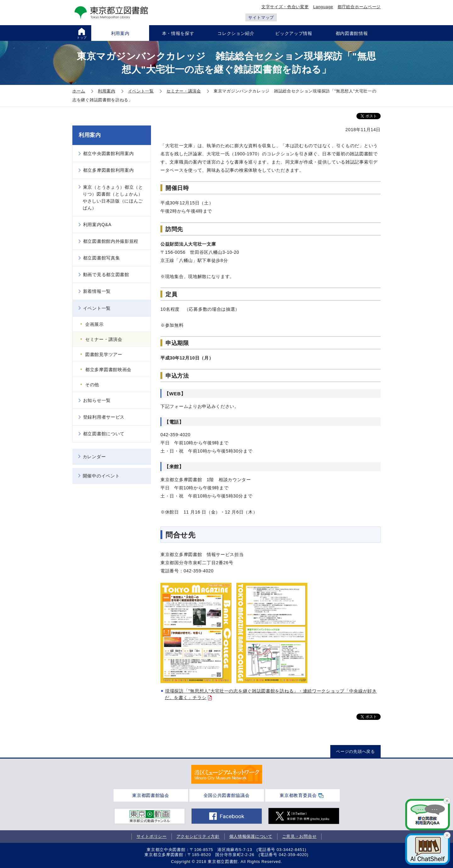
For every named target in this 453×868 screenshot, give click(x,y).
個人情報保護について (251, 836)
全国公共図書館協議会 (227, 795)
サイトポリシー (152, 836)
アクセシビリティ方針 (198, 836)
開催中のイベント (101, 476)
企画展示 (95, 324)
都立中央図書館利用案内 (109, 153)
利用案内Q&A (97, 225)
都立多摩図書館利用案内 (109, 170)
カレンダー (94, 457)
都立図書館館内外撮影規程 (111, 241)
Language (323, 7)
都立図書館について (104, 434)
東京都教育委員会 (298, 795)
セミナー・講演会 (104, 339)
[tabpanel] (227, 774)
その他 (92, 385)
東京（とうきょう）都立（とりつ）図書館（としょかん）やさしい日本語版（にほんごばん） (113, 198)
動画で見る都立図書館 (106, 275)
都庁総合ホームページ (359, 7)
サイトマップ (261, 17)
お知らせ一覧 (97, 400)
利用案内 (90, 135)
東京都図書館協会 (151, 795)
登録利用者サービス (104, 417)
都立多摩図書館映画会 (108, 370)
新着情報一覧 (97, 291)
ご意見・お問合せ (299, 836)
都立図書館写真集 (102, 258)
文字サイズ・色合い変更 (285, 7)
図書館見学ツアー (104, 354)
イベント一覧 (97, 308)
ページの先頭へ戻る (355, 751)
